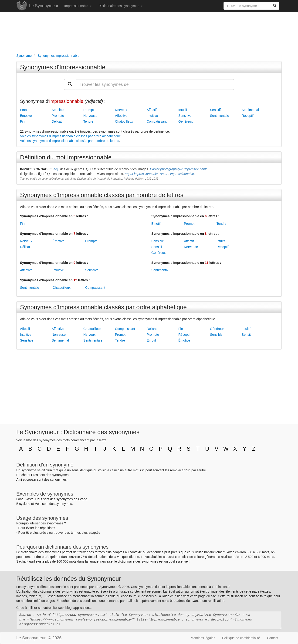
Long (20, 499)
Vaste (29, 499)
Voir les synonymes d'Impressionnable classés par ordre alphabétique (70, 136)
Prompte (58, 116)
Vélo (38, 504)
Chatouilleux (124, 121)
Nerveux (121, 110)
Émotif (25, 110)
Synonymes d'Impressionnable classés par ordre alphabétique (103, 307)
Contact (273, 638)
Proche (21, 475)
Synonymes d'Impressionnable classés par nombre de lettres (102, 195)
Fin (22, 121)
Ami (19, 480)
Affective (121, 116)
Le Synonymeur (44, 6)
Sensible (58, 110)
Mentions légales (203, 638)
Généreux (185, 121)
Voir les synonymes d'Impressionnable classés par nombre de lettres (69, 141)
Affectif (152, 110)
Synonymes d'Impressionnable (63, 67)
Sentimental (250, 110)
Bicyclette (23, 504)
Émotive (26, 116)
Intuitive (152, 116)
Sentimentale (220, 116)
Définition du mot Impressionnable (66, 157)
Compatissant (157, 121)
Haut (39, 499)
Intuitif (183, 110)
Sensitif (215, 110)
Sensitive (185, 116)
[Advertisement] (149, 32)
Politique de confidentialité (241, 638)
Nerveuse (90, 116)
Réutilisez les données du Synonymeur (69, 579)
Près (35, 475)
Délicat (57, 121)
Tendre (88, 121)
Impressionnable (78, 6)
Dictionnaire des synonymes (120, 6)
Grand (83, 499)
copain (31, 480)
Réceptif (248, 116)
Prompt (89, 110)
